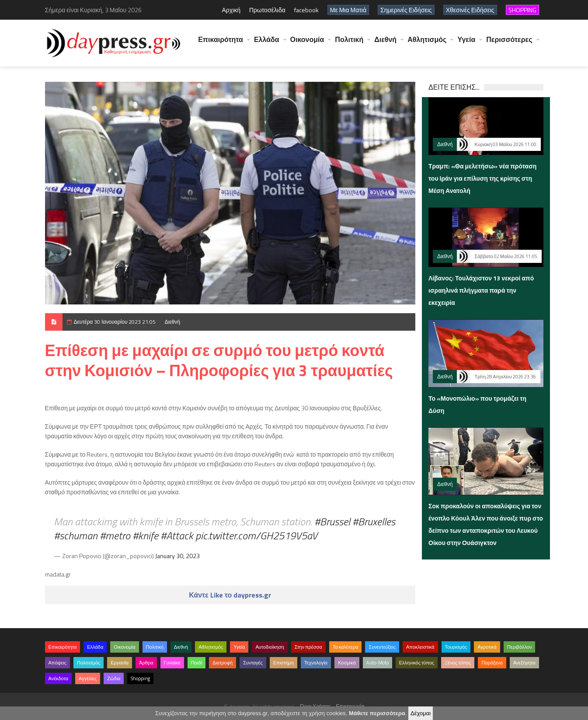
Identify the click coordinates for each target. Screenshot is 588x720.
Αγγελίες (88, 678)
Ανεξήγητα (524, 663)
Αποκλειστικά (420, 647)
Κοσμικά (347, 663)
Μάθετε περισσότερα (377, 713)
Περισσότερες (509, 44)
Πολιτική (349, 44)
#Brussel (332, 521)
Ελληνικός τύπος (417, 663)
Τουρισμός (456, 647)
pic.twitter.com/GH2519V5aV (256, 535)
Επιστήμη (284, 663)
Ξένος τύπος (458, 663)
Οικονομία (307, 44)
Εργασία (120, 663)
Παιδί (197, 663)
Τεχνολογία (316, 663)
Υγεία (466, 44)
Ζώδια (114, 678)
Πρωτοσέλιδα (267, 10)
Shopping (140, 678)
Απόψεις (58, 663)
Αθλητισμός (427, 44)
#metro (115, 535)
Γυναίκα (172, 663)
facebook (306, 10)
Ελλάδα (267, 44)
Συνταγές (253, 663)
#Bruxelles (374, 521)
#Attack (177, 535)
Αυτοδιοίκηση (270, 647)
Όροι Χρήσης (316, 706)
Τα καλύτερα (346, 647)
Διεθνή (385, 44)
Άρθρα (146, 663)
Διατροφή (223, 663)
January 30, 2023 (177, 556)
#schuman (76, 535)
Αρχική (231, 10)
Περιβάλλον (520, 647)
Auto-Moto (378, 663)
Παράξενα (492, 663)
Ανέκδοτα (59, 678)
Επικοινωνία (350, 706)
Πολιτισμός (89, 663)
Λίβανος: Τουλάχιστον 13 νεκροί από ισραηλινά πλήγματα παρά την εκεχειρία (481, 290)
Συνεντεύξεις (382, 647)
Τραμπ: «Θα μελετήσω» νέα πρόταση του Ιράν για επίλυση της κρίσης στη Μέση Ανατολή (482, 178)
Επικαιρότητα (221, 44)
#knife (145, 535)
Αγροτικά (487, 647)
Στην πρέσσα (308, 647)
